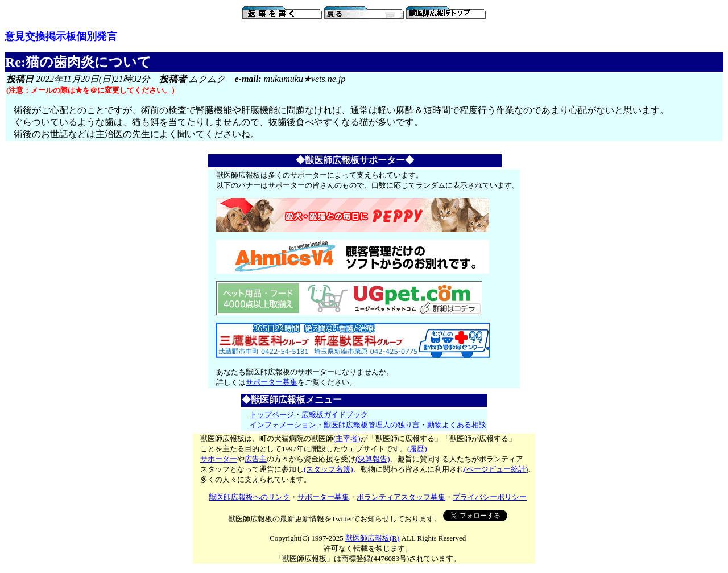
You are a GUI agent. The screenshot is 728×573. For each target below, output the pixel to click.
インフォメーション (283, 425)
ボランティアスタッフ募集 (401, 497)
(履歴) (417, 449)
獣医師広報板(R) (372, 538)
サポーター (219, 459)
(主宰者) (347, 438)
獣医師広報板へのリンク (249, 497)
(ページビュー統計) (496, 469)
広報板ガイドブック (335, 415)
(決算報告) (373, 459)
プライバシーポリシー (490, 497)
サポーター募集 (272, 382)
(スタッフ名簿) (328, 469)
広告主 (256, 459)
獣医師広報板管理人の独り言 (372, 425)
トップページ (272, 415)
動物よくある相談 (457, 425)
